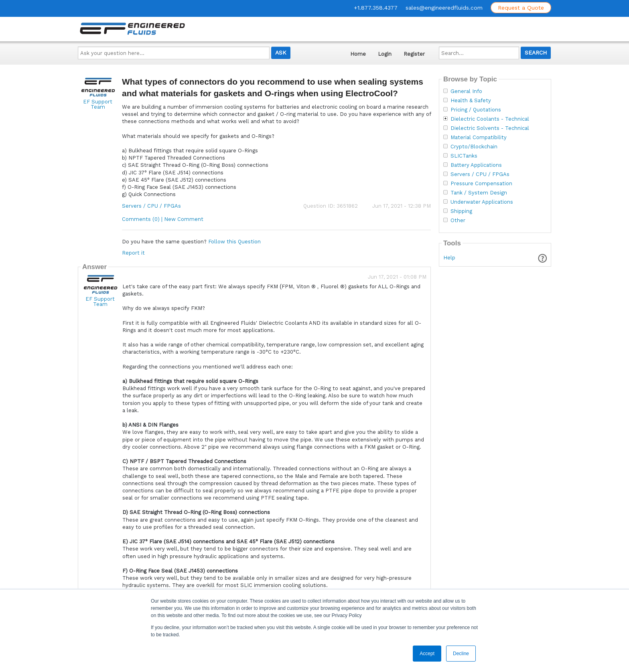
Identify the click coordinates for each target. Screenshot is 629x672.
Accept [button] (427, 654)
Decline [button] (461, 654)
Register (414, 54)
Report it (133, 253)
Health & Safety (471, 101)
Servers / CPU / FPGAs (151, 206)
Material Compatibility (479, 138)
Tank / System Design (479, 193)
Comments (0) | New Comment (163, 219)
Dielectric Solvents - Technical (490, 128)
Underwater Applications (482, 202)
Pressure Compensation (481, 184)
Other (458, 221)
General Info (466, 91)
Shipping (461, 211)
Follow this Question (234, 242)
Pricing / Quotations (476, 110)
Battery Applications (476, 165)
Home (358, 54)
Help (449, 258)
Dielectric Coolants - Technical (490, 119)
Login (385, 54)
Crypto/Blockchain (474, 147)
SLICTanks (464, 156)
